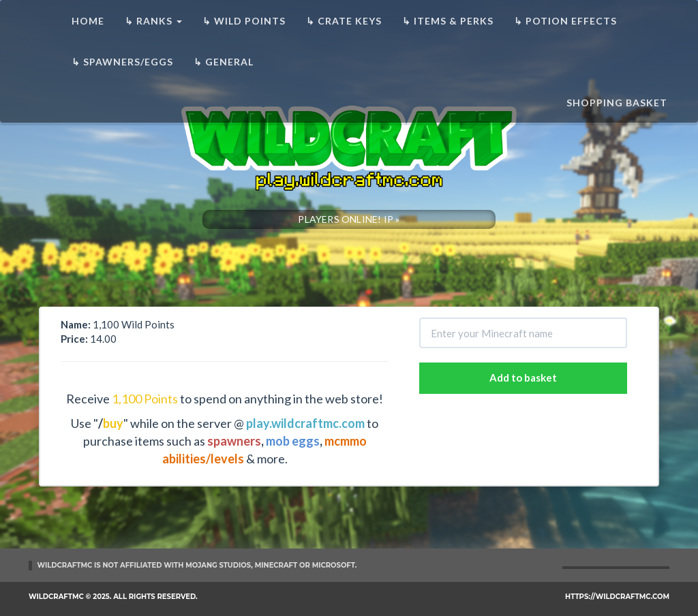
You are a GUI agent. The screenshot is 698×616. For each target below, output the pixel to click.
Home (88, 21)
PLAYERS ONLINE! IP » (349, 219)
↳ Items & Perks (448, 21)
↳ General (224, 62)
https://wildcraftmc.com (617, 597)
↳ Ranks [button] (153, 21)
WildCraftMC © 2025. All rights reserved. (113, 597)
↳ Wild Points (244, 21)
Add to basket (523, 378)
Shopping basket (617, 103)
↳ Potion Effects (565, 21)
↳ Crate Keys (344, 21)
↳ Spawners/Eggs (122, 62)
